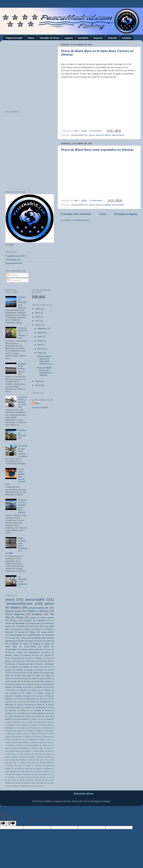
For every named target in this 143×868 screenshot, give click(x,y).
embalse (50, 638)
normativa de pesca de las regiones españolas (33, 769)
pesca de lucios (36, 641)
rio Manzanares (24, 777)
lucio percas (41, 760)
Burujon (14, 620)
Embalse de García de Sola (35, 667)
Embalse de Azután (23, 687)
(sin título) (23, 446)
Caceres (40, 664)
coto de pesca (25, 754)
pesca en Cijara (41, 661)
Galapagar (9, 728)
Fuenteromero (46, 725)
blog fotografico (33, 745)
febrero (41, 349)
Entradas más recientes (76, 214)
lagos (15, 757)
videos (16, 786)
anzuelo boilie (22, 742)
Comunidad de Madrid (31, 638)
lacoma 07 (10, 713)
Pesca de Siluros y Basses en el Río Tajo (22, 402)
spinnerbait (12, 780)
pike (49, 641)
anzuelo (28, 658)
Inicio (103, 214)
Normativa (83, 38)
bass (26, 644)
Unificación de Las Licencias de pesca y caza (32, 739)
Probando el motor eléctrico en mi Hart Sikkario (23, 506)
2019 (38, 313)
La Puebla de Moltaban (34, 731)
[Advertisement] (32, 74)
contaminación (11, 754)
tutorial (30, 780)
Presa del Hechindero (27, 699)
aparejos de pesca (37, 742)
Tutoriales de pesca (25, 626)
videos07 (24, 786)
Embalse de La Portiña (24, 722)
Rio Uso (43, 699)
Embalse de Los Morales (45, 722)
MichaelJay (77, 801)
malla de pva (37, 679)
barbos (8, 652)
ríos (35, 777)
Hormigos (20, 728)
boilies (48, 676)
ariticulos (51, 742)
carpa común (48, 632)
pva (52, 661)
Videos (31, 38)
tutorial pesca (28, 649)
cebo (34, 748)
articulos (41, 705)
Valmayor (9, 705)
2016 (38, 325)
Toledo (20, 617)
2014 (38, 385)
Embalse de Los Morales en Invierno (23, 725)
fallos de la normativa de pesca (36, 710)
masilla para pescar (28, 763)
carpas (33, 618)
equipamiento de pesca (39, 652)
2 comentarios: (96, 200)
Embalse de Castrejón (35, 620)
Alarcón (18, 684)
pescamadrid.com (39, 608)
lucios (13, 638)
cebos (48, 658)
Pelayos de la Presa (32, 737)
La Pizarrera (33, 728)
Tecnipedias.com (13, 260)
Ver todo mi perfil (40, 407)
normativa (21, 713)
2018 (38, 317)
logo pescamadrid (19, 760)
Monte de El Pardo (38, 734)
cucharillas (39, 754)
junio (40, 336)
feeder (49, 754)
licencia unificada (45, 757)
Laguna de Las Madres (41, 690)
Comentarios (14, 280)
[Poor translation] (11, 823)
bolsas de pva (11, 679)
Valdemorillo (10, 742)
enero (41, 353)
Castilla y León (36, 719)
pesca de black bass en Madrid (18, 661)
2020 (38, 309)
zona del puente (37, 786)
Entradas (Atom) (81, 220)
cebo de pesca (45, 748)
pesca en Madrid (103, 135)
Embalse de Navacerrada (22, 434)
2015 (38, 381)
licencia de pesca (28, 757)
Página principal (14, 38)
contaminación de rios (45, 708)
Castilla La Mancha (38, 611)
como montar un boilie (42, 751)
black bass (35, 623)
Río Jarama (34, 673)
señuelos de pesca (47, 777)
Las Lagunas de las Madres (19, 693)
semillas (27, 681)
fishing (12, 641)
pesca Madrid (48, 618)
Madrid (22, 641)
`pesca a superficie (25, 705)
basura (21, 745)
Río (10, 673)
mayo (41, 341)
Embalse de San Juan (45, 687)
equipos (36, 644)
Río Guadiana (12, 644)
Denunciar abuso (84, 794)
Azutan (28, 684)
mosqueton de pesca (14, 766)
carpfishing (25, 748)
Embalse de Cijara (31, 655)
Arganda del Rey (26, 664)
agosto (41, 333)
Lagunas (47, 655)
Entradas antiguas (126, 214)
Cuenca (37, 684)
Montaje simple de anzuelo (18, 734)
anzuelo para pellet (23, 676)
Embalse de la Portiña (22, 366)
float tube (24, 679)
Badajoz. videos (12, 655)
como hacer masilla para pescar (18, 751)
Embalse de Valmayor (18, 690)
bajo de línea (45, 650)
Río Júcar (18, 702)
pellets (48, 679)
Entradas (13, 275)
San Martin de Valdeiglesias (39, 702)
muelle (29, 766)
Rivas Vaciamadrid (13, 658)
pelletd (44, 774)
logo (7, 760)
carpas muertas (11, 748)
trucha (22, 780)
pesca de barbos (24, 716)
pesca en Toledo (27, 632)
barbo (38, 676)
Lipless (30, 670)
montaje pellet (45, 763)
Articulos (112, 38)
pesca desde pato (13, 681)
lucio (31, 760)
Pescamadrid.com (14, 263)
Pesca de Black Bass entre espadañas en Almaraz (97, 150)
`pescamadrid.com (79, 135)
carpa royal (47, 745)
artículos (11, 745)
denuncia (13, 710)
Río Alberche (20, 673)
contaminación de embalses (41, 635)
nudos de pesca (27, 771)
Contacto (127, 38)
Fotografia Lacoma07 (15, 256)
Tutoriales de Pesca (49, 38)
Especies (98, 38)
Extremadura (16, 635)
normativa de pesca (37, 713)
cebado (39, 658)
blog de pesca (13, 611)
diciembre (42, 329)
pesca (92, 135)
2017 (38, 321)
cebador (28, 708)
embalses (37, 614)
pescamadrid (118, 135)
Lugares (69, 38)
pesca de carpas (22, 629)
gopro (8, 757)
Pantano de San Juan (33, 696)
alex (37, 403)
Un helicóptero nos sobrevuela (23, 581)
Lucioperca (50, 731)
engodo (20, 652)
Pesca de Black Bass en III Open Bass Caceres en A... (45, 360)
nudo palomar (11, 771)
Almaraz (12, 664)
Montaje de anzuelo (45, 670)
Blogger (107, 801)
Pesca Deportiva (15, 614)
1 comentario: (96, 131)
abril (40, 345)
